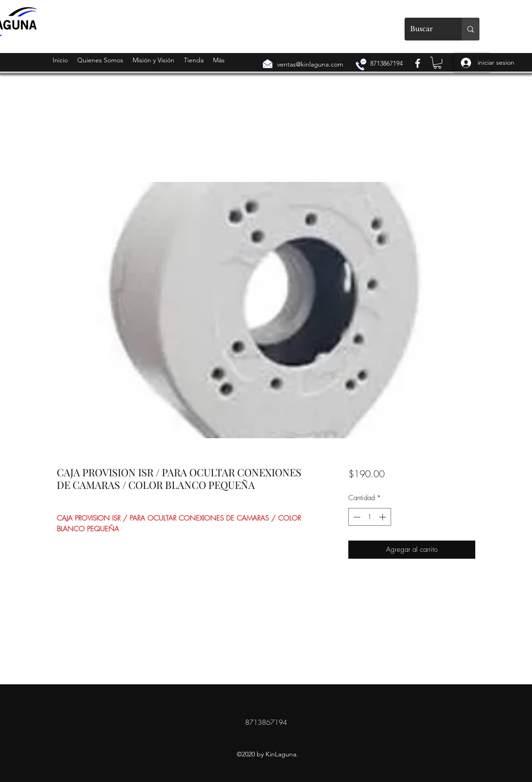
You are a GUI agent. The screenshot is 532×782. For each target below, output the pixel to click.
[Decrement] (356, 517)
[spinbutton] (369, 517)
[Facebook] (418, 63)
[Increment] (383, 517)
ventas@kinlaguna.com (310, 64)
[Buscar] (426, 29)
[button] (437, 63)
